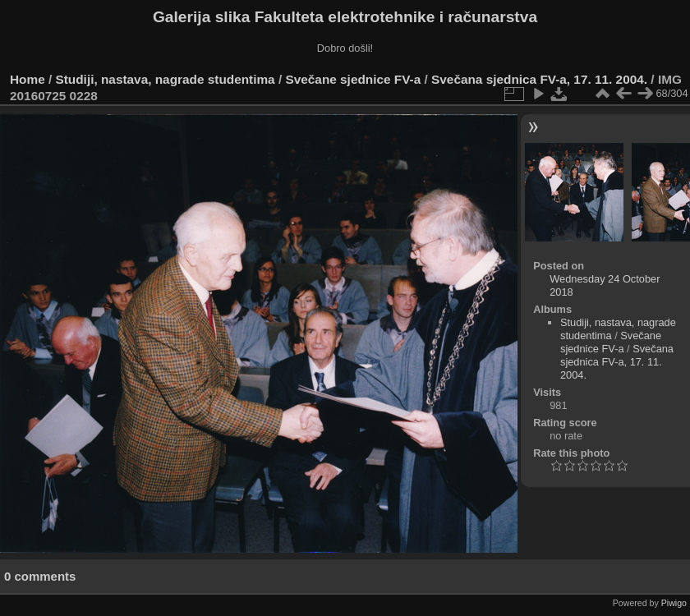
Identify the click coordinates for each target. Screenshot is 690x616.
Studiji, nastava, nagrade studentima (166, 79)
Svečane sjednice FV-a (353, 79)
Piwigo (674, 603)
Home (28, 79)
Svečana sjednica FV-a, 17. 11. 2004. (539, 79)
